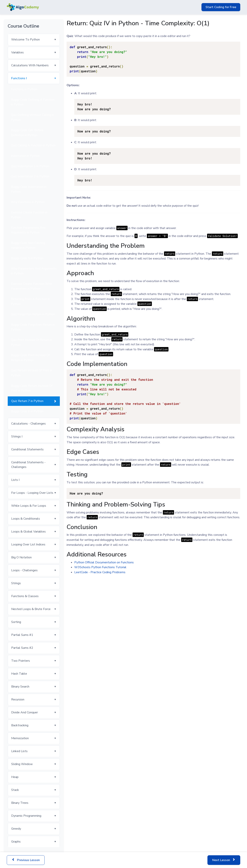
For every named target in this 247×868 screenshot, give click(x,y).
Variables (17, 52)
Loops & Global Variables (28, 532)
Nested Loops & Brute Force (31, 609)
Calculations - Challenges (28, 424)
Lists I (15, 480)
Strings (16, 583)
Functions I (19, 78)
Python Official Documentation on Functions (104, 562)
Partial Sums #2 (22, 648)
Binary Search (20, 687)
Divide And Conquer (25, 712)
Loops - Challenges (24, 570)
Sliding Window (22, 764)
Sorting (16, 622)
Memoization (20, 738)
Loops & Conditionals (26, 519)
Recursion (18, 699)
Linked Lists (19, 751)
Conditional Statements (27, 449)
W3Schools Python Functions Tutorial (100, 567)
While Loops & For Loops (29, 506)
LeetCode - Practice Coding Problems (100, 572)
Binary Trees (20, 803)
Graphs (16, 842)
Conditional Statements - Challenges (28, 465)
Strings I (17, 437)
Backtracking (20, 725)
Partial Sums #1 (22, 635)
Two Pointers (21, 661)
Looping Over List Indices (28, 544)
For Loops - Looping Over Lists (32, 493)
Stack (15, 790)
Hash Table (19, 674)
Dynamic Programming (26, 816)
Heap (15, 777)
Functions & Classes (25, 596)
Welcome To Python (25, 40)
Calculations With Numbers (30, 65)
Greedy (16, 829)
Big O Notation (21, 557)
